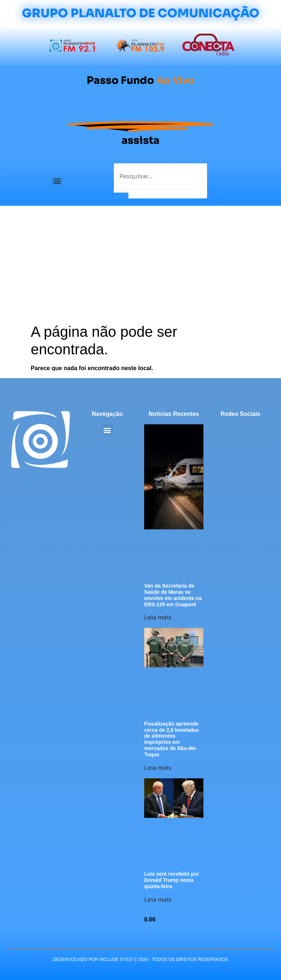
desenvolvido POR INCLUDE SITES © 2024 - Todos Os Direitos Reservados (140, 959)
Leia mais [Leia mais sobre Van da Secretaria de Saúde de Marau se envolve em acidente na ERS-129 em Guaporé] (158, 617)
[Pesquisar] (121, 195)
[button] (57, 181)
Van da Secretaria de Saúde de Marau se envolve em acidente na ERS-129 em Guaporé (173, 595)
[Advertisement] (140, 268)
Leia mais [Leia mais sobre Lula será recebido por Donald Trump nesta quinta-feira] (158, 900)
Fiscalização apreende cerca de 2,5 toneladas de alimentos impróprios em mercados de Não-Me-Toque (171, 739)
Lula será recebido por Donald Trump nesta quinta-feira (172, 880)
